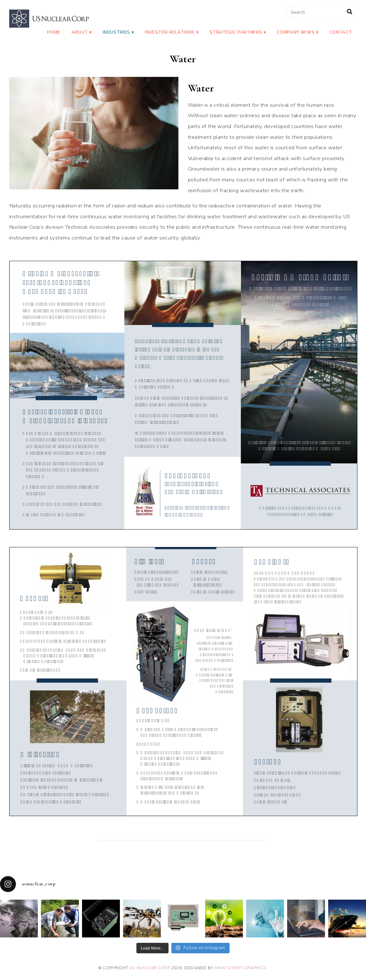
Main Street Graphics (240, 968)
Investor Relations (170, 32)
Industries (116, 32)
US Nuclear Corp (150, 968)
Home (54, 32)
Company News (296, 32)
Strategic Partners (236, 32)
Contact (341, 32)
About (80, 32)
